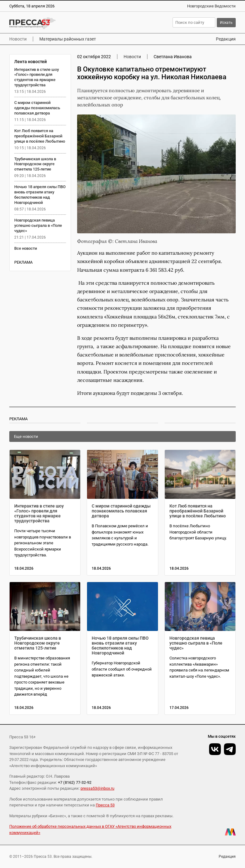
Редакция (226, 39)
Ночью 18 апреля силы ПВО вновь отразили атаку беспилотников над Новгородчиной (40, 195)
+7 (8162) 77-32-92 (75, 782)
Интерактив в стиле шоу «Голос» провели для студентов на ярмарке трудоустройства (37, 77)
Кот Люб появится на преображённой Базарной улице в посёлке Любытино (40, 136)
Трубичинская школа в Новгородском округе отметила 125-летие (35, 164)
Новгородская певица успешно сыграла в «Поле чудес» (38, 225)
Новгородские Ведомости (211, 6)
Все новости (26, 248)
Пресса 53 (105, 805)
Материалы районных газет (68, 39)
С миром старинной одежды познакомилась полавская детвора (37, 108)
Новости (18, 39)
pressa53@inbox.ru (97, 788)
